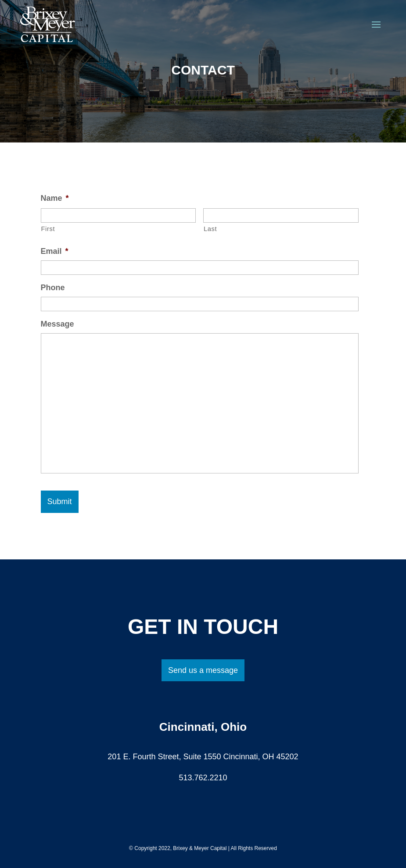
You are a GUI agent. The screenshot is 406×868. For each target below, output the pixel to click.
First (48, 229)
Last (210, 229)
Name (55, 198)
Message (57, 324)
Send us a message (203, 670)
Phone (53, 288)
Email (55, 251)
